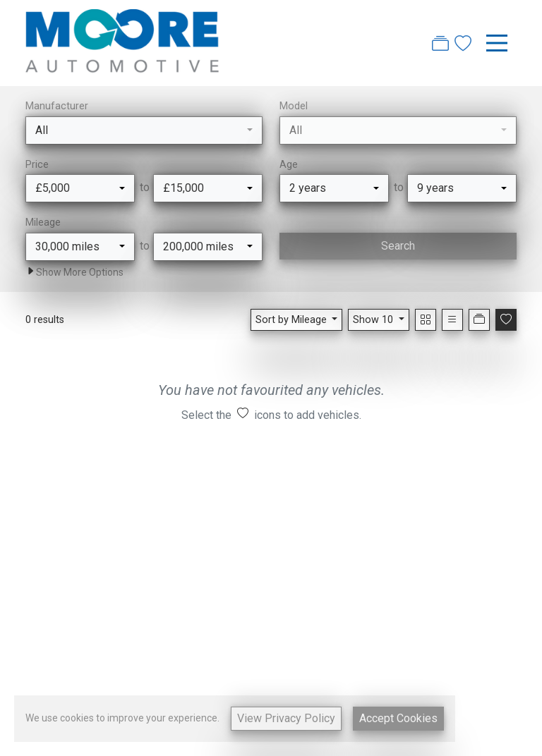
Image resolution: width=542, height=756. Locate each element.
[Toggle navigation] (497, 43)
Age (289, 165)
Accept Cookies (398, 718)
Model (294, 106)
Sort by (293, 320)
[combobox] (144, 130)
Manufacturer (57, 106)
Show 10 (374, 320)
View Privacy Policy (286, 718)
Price (37, 165)
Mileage (43, 222)
